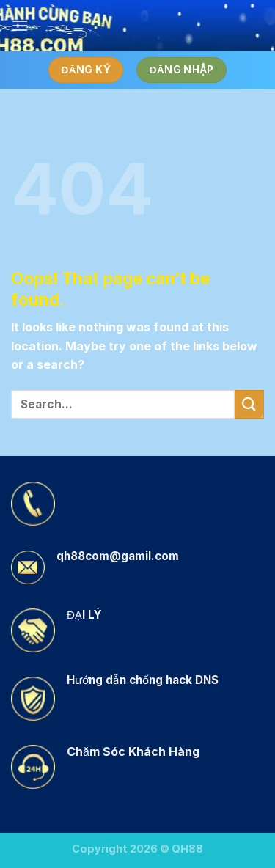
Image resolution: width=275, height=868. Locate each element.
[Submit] (249, 404)
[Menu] (20, 25)
